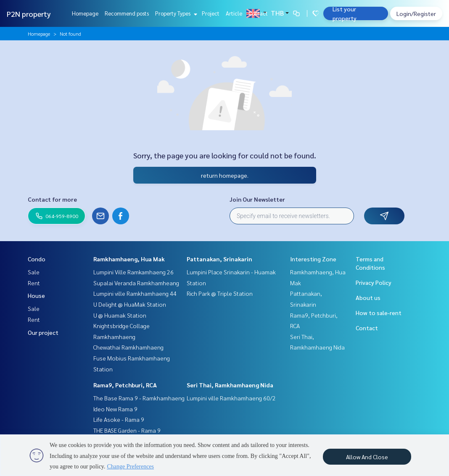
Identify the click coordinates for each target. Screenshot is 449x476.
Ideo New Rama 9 (115, 409)
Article (234, 13)
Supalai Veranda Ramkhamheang (136, 283)
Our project (43, 332)
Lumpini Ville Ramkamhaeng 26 (133, 272)
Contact (258, 13)
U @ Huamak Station (120, 315)
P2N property (29, 14)
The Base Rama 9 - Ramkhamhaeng (139, 398)
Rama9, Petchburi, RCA (125, 385)
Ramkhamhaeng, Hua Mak (129, 259)
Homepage (85, 13)
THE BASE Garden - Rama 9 (127, 430)
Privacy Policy (374, 282)
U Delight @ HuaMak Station (130, 304)
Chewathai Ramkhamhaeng (128, 347)
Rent (34, 283)
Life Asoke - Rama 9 (119, 419)
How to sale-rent (379, 313)
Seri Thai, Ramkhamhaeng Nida (230, 385)
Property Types (175, 13)
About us (368, 297)
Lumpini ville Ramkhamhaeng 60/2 (231, 398)
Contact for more (52, 199)
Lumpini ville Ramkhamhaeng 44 (135, 293)
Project (211, 13)
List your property (345, 13)
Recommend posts (127, 13)
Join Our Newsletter (257, 199)
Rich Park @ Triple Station (220, 293)
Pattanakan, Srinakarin (219, 259)
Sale (34, 272)
